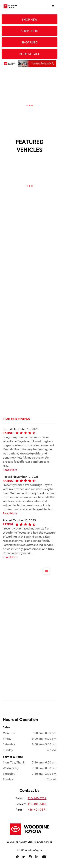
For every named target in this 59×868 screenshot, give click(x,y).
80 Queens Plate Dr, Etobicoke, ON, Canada (29, 842)
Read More (10, 470)
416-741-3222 (37, 798)
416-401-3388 (37, 804)
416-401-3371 (37, 809)
